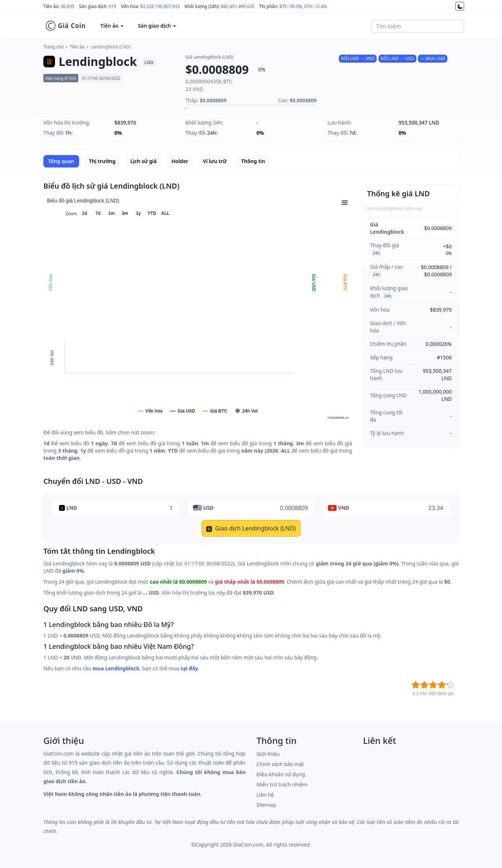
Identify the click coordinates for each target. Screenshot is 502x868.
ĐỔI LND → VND (358, 58)
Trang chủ (54, 47)
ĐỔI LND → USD (397, 58)
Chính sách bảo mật (280, 764)
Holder (180, 161)
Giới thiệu (268, 754)
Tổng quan (61, 161)
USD (209, 508)
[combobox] (418, 26)
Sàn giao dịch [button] (157, 26)
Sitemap (266, 805)
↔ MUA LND (433, 58)
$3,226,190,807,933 (160, 6)
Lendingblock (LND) (111, 47)
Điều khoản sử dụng (281, 774)
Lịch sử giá (143, 161)
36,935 (67, 6)
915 (113, 6)
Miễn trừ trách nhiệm (282, 784)
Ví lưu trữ (215, 161)
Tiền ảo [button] (112, 26)
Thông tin (253, 161)
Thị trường (102, 161)
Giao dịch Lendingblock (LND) (251, 528)
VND (344, 508)
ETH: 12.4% (315, 6)
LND (72, 508)
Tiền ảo (77, 47)
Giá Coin (65, 26)
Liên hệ (265, 795)
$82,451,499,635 (238, 6)
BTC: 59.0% (291, 6)
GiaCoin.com (248, 845)
